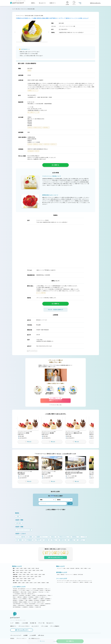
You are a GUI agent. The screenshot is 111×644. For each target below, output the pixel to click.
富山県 (24, 577)
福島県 (44, 575)
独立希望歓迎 (15, 602)
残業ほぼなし (35, 592)
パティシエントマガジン (24, 626)
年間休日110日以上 (30, 605)
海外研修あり (15, 600)
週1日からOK (24, 594)
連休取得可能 (48, 604)
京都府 (29, 568)
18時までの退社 (24, 592)
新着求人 (33, 3)
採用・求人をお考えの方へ (21, 630)
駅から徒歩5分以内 (22, 589)
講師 (82, 568)
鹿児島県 (43, 583)
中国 (14, 579)
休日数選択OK (25, 607)
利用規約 (12, 639)
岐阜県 (25, 572)
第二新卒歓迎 (37, 600)
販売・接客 (72, 568)
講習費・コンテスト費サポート (41, 597)
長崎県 (27, 583)
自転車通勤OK (48, 599)
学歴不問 (48, 600)
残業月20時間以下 (16, 592)
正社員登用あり (31, 597)
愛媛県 (17, 581)
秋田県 (36, 575)
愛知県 (17, 572)
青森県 (28, 575)
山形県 (40, 575)
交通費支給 (25, 597)
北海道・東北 (15, 575)
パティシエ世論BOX (55, 626)
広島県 (17, 579)
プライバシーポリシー (22, 639)
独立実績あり (15, 590)
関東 (14, 570)
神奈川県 (22, 570)
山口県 (33, 579)
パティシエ (59, 568)
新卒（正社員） (81, 575)
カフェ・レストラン (60, 582)
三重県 (29, 572)
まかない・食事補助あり (23, 599)
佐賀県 (23, 583)
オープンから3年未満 (34, 590)
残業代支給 (20, 597)
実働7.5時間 (48, 590)
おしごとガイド (35, 626)
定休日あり (42, 590)
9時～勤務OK (28, 595)
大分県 (35, 583)
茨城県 (34, 570)
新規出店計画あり (41, 589)
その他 (89, 568)
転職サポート (53, 3)
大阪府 (17, 568)
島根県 (25, 579)
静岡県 (21, 572)
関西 (14, 568)
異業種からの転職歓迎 (23, 602)
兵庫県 (21, 568)
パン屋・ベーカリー (68, 582)
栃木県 (38, 570)
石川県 (28, 577)
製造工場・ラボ (76, 582)
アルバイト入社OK (40, 604)
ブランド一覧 (41, 623)
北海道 (20, 575)
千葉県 (26, 570)
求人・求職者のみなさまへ (34, 639)
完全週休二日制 (38, 607)
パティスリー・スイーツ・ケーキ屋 (63, 581)
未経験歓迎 (31, 600)
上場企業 (28, 590)
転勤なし (30, 599)
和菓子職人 (78, 568)
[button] (15, 32)
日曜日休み (37, 605)
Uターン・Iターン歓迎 (32, 602)
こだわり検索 (25, 623)
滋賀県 (25, 568)
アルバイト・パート (69, 575)
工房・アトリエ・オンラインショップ (85, 581)
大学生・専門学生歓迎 (17, 604)
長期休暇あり (32, 607)
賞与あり (14, 597)
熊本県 (31, 583)
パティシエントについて (16, 635)
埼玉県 (30, 570)
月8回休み (15, 605)
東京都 (17, 570)
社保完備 (34, 595)
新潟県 (20, 577)
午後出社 (29, 592)
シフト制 (47, 592)
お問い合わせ (41, 635)
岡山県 (21, 579)
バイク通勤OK (41, 599)
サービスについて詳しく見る (56, 405)
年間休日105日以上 (21, 605)
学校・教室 (86, 582)
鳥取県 (29, 579)
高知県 (29, 581)
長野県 (40, 577)
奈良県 (33, 568)
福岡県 (19, 583)
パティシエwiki (44, 626)
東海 (14, 572)
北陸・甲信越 (15, 577)
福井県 (32, 577)
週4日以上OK (15, 595)
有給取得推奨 (43, 605)
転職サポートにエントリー (56, 400)
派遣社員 (75, 575)
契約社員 (62, 575)
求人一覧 (18, 9)
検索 (70, 503)
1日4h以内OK (22, 595)
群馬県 (42, 570)
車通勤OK (35, 599)
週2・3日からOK (31, 594)
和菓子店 (81, 582)
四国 (14, 581)
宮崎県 (39, 583)
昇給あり (50, 595)
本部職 (85, 568)
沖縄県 (48, 583)
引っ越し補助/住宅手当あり (42, 595)
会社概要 (25, 635)
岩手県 (32, 575)
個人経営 (34, 589)
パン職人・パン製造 (66, 568)
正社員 (58, 575)
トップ (13, 9)
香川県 (21, 581)
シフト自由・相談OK (16, 594)
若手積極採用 (43, 600)
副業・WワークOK (41, 602)
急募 (26, 600)
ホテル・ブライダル (73, 581)
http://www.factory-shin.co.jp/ (44, 346)
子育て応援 (15, 589)
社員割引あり (15, 599)
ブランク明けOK (25, 604)
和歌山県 (37, 568)
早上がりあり (41, 592)
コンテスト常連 (22, 590)
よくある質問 (33, 635)
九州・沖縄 (15, 583)
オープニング (29, 589)
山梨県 (36, 577)
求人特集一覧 (33, 623)
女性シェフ (47, 589)
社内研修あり (21, 600)
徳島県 (25, 581)
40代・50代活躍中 (32, 604)
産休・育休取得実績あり (17, 607)
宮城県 (24, 575)
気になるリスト (43, 3)
